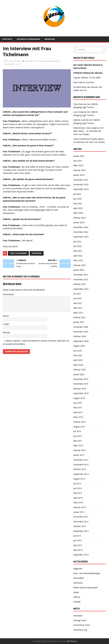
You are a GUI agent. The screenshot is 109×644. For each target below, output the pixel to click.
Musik (76, 592)
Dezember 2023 (81, 180)
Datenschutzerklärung (28, 39)
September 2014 (81, 474)
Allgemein (78, 569)
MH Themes (72, 641)
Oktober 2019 (80, 389)
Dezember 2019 (81, 379)
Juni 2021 (78, 298)
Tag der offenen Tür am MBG (87, 78)
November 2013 (81, 522)
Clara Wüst (29, 61)
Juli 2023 (77, 194)
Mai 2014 (78, 493)
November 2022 (81, 232)
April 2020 (78, 360)
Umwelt (77, 602)
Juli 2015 (77, 431)
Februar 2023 (79, 218)
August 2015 (79, 427)
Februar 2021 (79, 317)
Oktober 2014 (80, 469)
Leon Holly (78, 112)
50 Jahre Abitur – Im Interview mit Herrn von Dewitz (88, 131)
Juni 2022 (78, 246)
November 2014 (81, 465)
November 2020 (81, 332)
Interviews (43, 61)
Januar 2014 (79, 512)
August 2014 (79, 479)
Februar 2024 (79, 170)
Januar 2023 (79, 222)
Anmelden (78, 616)
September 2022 (81, 237)
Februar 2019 (79, 422)
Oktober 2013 (80, 526)
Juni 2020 (78, 351)
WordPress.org (80, 630)
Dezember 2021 (81, 275)
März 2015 (78, 445)
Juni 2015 (78, 436)
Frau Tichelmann (18, 253)
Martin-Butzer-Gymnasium (86, 587)
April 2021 (78, 308)
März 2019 (78, 417)
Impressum (50, 39)
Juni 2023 (78, 199)
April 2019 (78, 412)
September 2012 (81, 555)
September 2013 (81, 531)
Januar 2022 (79, 270)
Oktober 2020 (80, 336)
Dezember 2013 (81, 517)
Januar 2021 (79, 322)
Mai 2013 (78, 545)
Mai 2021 (78, 303)
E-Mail (6, 324)
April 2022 (78, 256)
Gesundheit (79, 578)
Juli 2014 (77, 484)
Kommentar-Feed (82, 625)
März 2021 (78, 313)
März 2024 (78, 165)
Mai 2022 (78, 251)
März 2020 (78, 365)
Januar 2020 (79, 374)
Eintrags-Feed (80, 620)
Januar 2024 (79, 175)
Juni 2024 (78, 161)
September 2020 (81, 341)
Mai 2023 (78, 204)
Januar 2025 (79, 156)
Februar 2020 (79, 370)
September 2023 (81, 189)
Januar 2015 (79, 455)
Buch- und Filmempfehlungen (87, 573)
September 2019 (81, 393)
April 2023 (78, 208)
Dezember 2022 (81, 227)
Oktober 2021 (80, 284)
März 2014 (78, 502)
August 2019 (79, 398)
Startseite (7, 39)
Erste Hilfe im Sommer (84, 82)
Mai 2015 (78, 441)
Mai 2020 (78, 355)
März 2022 (78, 260)
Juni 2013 (78, 540)
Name (6, 316)
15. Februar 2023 (14, 61)
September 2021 (81, 289)
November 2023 (81, 184)
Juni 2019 (78, 403)
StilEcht (77, 597)
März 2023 (78, 213)
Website (7, 332)
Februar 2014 (79, 507)
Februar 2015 (79, 450)
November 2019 (81, 384)
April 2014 (78, 498)
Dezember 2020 (81, 327)
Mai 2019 (78, 408)
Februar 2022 (79, 265)
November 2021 (81, 279)
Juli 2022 (77, 241)
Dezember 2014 (81, 460)
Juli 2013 (77, 536)
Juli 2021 (77, 294)
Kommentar (8, 294)
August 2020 (79, 346)
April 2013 (78, 550)
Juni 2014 (78, 488)
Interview (37, 253)
